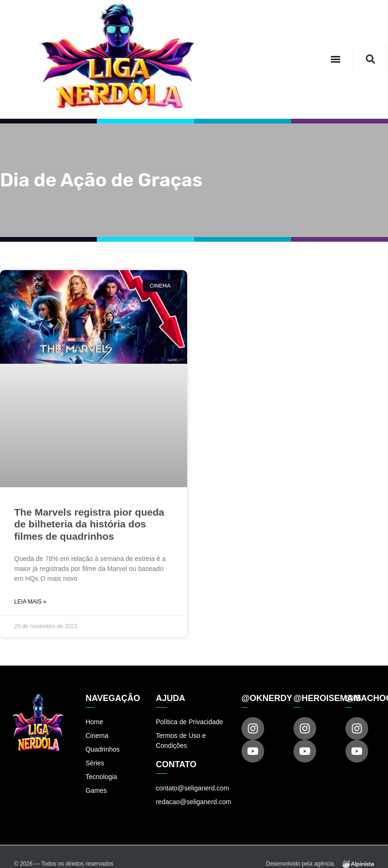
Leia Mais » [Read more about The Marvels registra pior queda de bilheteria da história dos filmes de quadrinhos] (30, 602)
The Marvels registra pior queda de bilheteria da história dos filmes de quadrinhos (89, 524)
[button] (335, 59)
